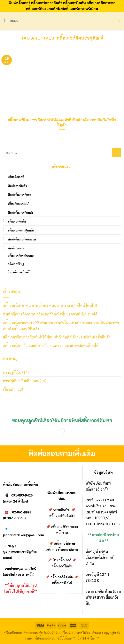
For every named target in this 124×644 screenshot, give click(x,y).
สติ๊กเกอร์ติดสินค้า (62, 516)
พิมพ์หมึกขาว (16, 248)
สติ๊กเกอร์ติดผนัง (62, 577)
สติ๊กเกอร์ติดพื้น (17, 221)
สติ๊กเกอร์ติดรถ (65, 543)
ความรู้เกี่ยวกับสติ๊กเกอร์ (21, 381)
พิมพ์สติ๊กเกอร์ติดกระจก (22, 239)
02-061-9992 (22, 512)
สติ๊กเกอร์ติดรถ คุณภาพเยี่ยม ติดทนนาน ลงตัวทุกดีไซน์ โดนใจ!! (50, 305)
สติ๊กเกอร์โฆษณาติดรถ (62, 549)
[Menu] (11, 21)
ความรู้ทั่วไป (12, 372)
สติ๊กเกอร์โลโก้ (62, 583)
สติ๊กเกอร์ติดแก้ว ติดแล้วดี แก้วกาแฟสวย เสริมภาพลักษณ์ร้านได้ (51, 345)
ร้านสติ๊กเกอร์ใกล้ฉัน (19, 272)
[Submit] (116, 152)
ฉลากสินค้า (61, 510)
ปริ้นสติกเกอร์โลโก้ (19, 204)
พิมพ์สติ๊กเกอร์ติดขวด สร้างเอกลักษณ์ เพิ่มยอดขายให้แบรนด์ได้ (50, 314)
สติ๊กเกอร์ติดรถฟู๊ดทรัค (21, 230)
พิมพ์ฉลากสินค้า (17, 186)
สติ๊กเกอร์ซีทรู (16, 264)
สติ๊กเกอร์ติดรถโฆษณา (21, 256)
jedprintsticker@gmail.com (23, 535)
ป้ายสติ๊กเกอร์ (62, 560)
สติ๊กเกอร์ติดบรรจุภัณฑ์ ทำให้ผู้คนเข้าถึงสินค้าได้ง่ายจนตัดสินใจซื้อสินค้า (57, 337)
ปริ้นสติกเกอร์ (16, 177)
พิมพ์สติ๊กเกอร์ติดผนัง (20, 213)
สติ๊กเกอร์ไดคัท (62, 566)
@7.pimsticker (14, 552)
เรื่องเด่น (9, 389)
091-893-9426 (22, 495)
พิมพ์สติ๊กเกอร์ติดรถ (19, 195)
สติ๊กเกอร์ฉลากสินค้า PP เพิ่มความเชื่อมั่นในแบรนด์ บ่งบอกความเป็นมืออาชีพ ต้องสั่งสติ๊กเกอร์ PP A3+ (61, 325)
